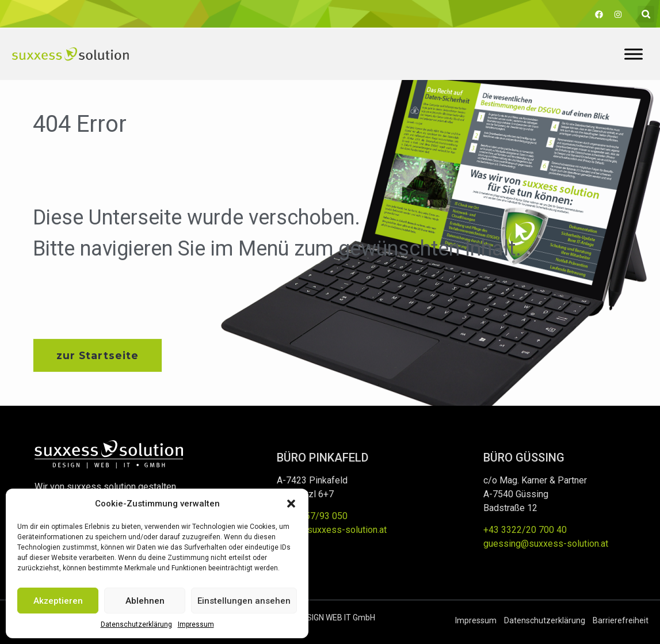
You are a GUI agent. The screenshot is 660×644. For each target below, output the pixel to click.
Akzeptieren (58, 601)
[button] (291, 504)
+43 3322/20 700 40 (525, 530)
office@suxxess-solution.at (332, 530)
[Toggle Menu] (634, 54)
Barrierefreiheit (621, 620)
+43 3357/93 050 (312, 517)
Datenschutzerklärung (136, 624)
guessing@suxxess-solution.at (546, 544)
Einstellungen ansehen (244, 601)
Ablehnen (145, 601)
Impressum (196, 624)
